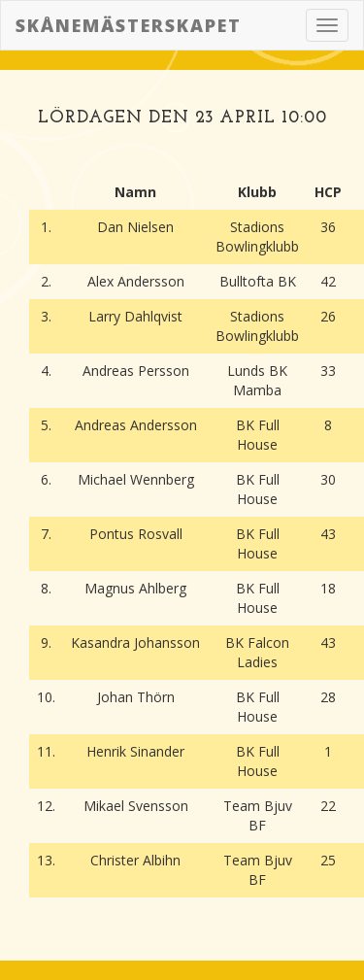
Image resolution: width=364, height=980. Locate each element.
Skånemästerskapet (129, 25)
